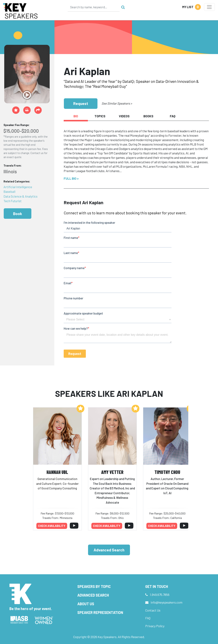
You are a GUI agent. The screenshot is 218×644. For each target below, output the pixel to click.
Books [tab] (148, 116)
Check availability (52, 526)
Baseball (9, 191)
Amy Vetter (112, 472)
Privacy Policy (155, 626)
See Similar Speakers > (117, 103)
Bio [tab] (76, 116)
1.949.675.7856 (160, 595)
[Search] (94, 7)
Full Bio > (71, 178)
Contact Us (153, 610)
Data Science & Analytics (20, 196)
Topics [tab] (100, 116)
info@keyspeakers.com (166, 602)
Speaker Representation (100, 612)
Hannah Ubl (57, 472)
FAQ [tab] (173, 116)
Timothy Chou (167, 472)
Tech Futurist (13, 201)
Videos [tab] (124, 116)
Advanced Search (109, 550)
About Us (86, 604)
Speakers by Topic (94, 586)
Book (18, 214)
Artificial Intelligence (18, 187)
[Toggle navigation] (209, 7)
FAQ (148, 618)
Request (81, 103)
